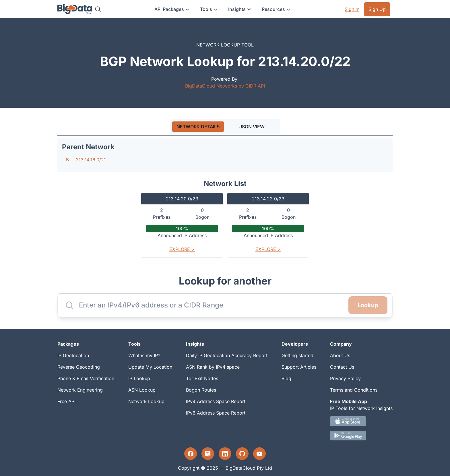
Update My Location (150, 367)
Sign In (352, 9)
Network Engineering (80, 390)
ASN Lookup (142, 390)
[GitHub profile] (242, 454)
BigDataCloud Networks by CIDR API (225, 86)
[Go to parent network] (68, 160)
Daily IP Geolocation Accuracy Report (227, 355)
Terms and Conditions (354, 390)
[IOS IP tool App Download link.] (361, 421)
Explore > (182, 249)
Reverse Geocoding (79, 367)
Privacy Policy (345, 378)
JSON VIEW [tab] (252, 127)
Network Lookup (146, 401)
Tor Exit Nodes (202, 378)
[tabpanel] (225, 200)
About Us (340, 355)
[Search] (98, 9)
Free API (66, 401)
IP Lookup (139, 378)
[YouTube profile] (259, 454)
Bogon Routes (201, 390)
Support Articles (299, 367)
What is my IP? (144, 355)
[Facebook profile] (191, 454)
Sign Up (377, 9)
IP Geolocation (73, 355)
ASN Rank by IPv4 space (213, 367)
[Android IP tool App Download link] (361, 436)
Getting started (297, 355)
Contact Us (342, 367)
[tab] (198, 127)
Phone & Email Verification (86, 378)
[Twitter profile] (208, 454)
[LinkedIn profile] (225, 454)
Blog (286, 378)
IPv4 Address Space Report (216, 401)
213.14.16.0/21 (91, 160)
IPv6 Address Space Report (216, 413)
